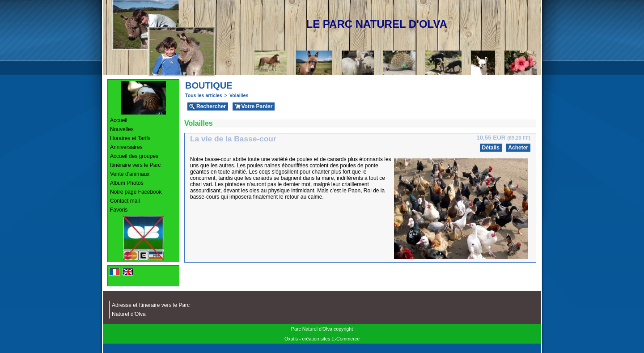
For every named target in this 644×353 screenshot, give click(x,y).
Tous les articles (204, 95)
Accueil (119, 120)
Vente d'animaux (130, 174)
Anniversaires (126, 147)
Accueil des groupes (134, 156)
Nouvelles (122, 129)
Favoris (119, 210)
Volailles (239, 95)
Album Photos (127, 183)
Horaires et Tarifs (130, 138)
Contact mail (125, 201)
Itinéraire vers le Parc (135, 165)
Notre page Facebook (136, 192)
